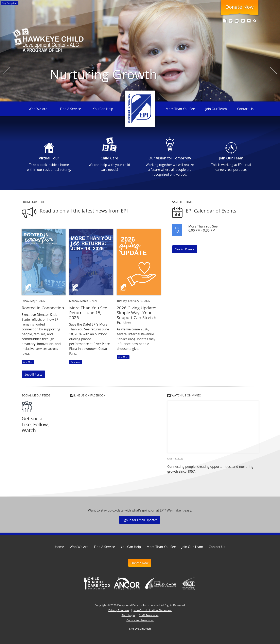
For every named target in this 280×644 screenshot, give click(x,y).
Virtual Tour (49, 158)
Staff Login (128, 615)
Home (59, 547)
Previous (7, 74)
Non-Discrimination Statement (153, 610)
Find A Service (71, 109)
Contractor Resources (140, 620)
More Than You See (180, 109)
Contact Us (245, 109)
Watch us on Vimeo (184, 395)
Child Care (109, 158)
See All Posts (33, 374)
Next (274, 74)
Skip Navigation (10, 3)
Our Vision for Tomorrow (170, 158)
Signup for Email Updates (140, 520)
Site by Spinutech (140, 629)
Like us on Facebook (88, 395)
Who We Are (38, 109)
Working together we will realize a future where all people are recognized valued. (170, 170)
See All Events (185, 249)
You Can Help (103, 109)
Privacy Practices (119, 610)
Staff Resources (149, 615)
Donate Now (239, 7)
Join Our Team (216, 109)
